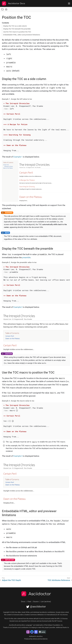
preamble (26, 257)
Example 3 (18, 456)
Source (36, 602)
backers (15, 627)
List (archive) (46, 602)
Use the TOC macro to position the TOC (17, 32)
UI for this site (12, 619)
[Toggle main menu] (69, 3)
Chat (29, 602)
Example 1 (18, 157)
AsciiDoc (40, 636)
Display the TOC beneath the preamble (17, 29)
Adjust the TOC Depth (11, 580)
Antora (35, 639)
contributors (25, 627)
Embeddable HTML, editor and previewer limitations (22, 35)
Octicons (34, 621)
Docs (23, 602)
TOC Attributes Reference (59, 580)
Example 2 (18, 307)
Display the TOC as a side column (15, 26)
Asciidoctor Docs (17, 4)
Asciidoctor (40, 594)
